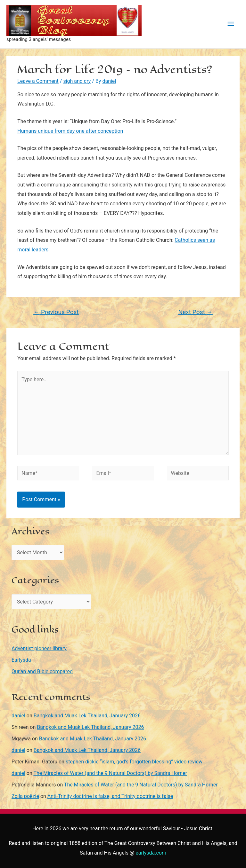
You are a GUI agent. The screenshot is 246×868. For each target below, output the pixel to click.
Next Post (195, 312)
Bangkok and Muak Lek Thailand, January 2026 (87, 716)
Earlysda (21, 660)
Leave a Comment (38, 81)
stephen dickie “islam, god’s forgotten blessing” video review (134, 762)
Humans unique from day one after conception (70, 131)
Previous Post (56, 312)
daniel (18, 716)
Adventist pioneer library (39, 648)
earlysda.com (151, 853)
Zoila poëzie (25, 796)
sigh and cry (77, 81)
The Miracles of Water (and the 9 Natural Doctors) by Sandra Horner (110, 773)
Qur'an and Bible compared (42, 671)
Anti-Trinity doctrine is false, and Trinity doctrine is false (110, 796)
